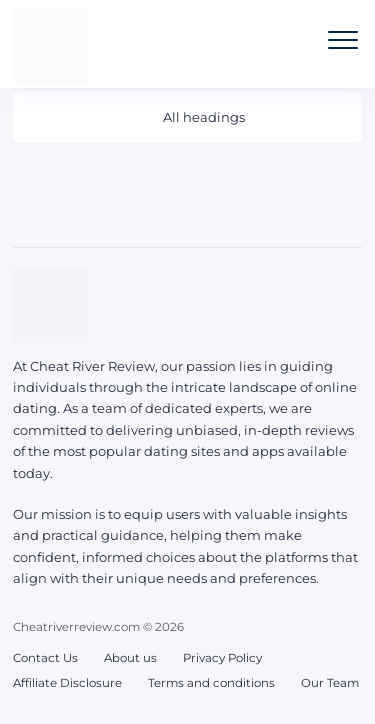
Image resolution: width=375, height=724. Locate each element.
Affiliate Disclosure (67, 683)
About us (130, 658)
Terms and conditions (211, 683)
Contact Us (45, 658)
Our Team (330, 683)
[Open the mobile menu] (343, 40)
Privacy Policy (222, 658)
